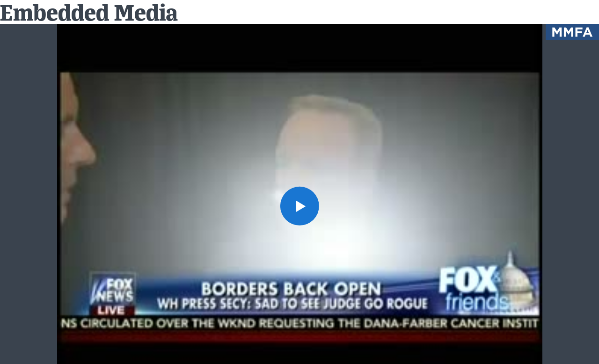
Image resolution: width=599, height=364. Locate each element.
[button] (299, 206)
